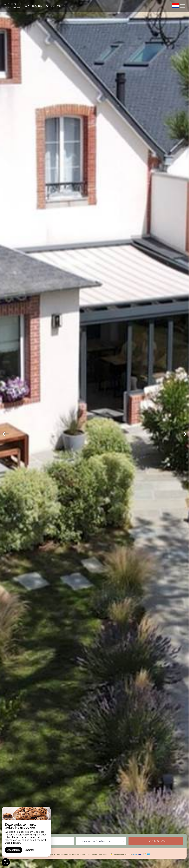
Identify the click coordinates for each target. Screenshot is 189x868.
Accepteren (13, 850)
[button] (44, 6)
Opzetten (29, 850)
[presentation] (6, 434)
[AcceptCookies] (6, 862)
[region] (26, 832)
